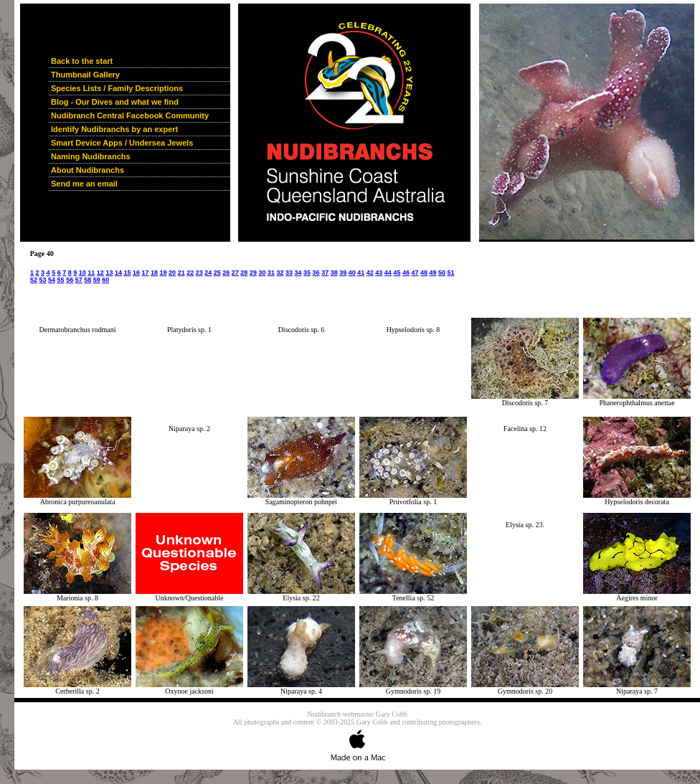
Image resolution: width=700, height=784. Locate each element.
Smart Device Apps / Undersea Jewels (122, 143)
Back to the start (82, 61)
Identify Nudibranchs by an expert (114, 129)
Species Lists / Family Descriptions (117, 88)
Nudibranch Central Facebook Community (130, 115)
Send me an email (84, 184)
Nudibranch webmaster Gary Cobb (357, 714)
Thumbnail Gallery (85, 75)
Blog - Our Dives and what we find (115, 102)
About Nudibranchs (87, 170)
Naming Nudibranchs (91, 156)
